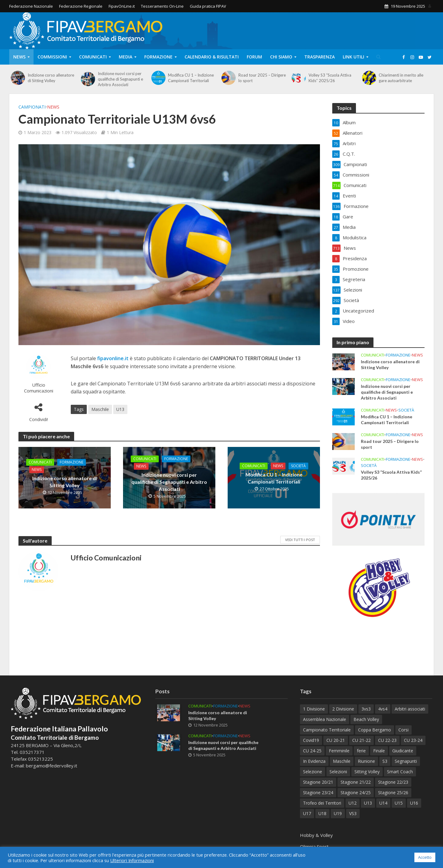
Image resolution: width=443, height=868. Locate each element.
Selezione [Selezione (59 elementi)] (313, 772)
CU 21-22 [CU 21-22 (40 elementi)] (361, 740)
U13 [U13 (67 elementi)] (368, 803)
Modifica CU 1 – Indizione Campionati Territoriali (191, 78)
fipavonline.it (113, 358)
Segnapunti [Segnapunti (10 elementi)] (406, 761)
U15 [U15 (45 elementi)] (399, 803)
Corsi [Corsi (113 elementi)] (403, 730)
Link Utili (353, 57)
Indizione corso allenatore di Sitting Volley (51, 78)
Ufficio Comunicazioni (39, 388)
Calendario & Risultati (212, 57)
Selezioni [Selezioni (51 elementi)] (338, 772)
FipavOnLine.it (122, 6)
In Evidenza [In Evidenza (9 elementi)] (314, 761)
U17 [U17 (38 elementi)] (307, 813)
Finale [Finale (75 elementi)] (379, 751)
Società (298, 466)
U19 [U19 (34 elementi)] (338, 813)
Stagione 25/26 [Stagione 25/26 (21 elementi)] (393, 792)
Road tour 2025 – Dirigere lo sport (262, 78)
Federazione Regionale (81, 6)
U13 (120, 409)
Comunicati (93, 57)
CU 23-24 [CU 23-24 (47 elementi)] (413, 740)
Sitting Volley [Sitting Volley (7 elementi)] (367, 772)
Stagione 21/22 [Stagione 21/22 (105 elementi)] (356, 782)
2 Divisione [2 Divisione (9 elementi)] (343, 709)
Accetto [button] (425, 857)
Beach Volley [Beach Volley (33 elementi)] (366, 719)
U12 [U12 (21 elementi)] (353, 803)
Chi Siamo (281, 57)
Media (126, 57)
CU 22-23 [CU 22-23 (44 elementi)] (387, 740)
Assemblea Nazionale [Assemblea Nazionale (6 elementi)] (325, 719)
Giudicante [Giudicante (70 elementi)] (403, 751)
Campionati (32, 107)
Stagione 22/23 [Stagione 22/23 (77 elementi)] (393, 782)
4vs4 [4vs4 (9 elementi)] (383, 709)
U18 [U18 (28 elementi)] (322, 813)
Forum (254, 57)
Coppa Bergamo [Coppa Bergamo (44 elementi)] (375, 730)
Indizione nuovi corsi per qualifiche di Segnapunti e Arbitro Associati (120, 79)
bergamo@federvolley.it (52, 766)
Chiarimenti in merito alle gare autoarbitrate (401, 78)
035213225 (40, 759)
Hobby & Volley (316, 835)
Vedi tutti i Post (300, 540)
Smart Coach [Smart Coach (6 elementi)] (400, 772)
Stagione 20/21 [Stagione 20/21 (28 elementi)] (318, 782)
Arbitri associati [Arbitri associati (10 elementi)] (410, 709)
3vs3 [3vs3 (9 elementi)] (366, 709)
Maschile (100, 409)
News (19, 57)
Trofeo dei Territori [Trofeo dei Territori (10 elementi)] (322, 803)
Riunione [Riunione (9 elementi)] (366, 761)
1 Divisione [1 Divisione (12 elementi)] (314, 709)
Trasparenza (319, 57)
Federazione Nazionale (31, 6)
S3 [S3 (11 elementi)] (385, 761)
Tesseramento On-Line (162, 6)
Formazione (158, 57)
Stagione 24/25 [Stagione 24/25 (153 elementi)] (356, 792)
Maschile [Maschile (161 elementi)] (342, 761)
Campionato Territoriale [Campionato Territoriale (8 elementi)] (327, 730)
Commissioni (52, 57)
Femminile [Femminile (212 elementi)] (339, 751)
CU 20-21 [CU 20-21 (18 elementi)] (336, 740)
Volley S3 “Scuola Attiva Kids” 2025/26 (330, 78)
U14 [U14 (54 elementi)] (383, 803)
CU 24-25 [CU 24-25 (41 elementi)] (312, 751)
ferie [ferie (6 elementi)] (361, 751)
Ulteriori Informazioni (132, 860)
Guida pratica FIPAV (208, 6)
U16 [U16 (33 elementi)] (414, 803)
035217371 (32, 752)
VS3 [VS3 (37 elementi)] (353, 813)
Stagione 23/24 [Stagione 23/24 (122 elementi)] (318, 792)
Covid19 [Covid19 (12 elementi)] (311, 740)
